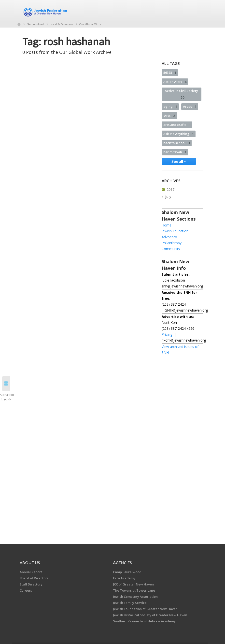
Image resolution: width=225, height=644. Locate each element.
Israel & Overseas (61, 24)
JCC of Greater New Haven (133, 584)
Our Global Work (90, 24)
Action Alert (175, 82)
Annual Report (31, 572)
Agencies (122, 562)
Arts (169, 116)
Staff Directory (31, 584)
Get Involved (35, 24)
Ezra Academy (124, 578)
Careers (26, 590)
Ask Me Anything (179, 134)
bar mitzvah (175, 152)
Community (171, 249)
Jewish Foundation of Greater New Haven (145, 609)
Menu (197, 10)
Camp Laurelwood (127, 572)
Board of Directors (34, 578)
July (168, 197)
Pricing (167, 334)
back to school (177, 143)
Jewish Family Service (130, 603)
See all (179, 161)
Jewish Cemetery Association (135, 597)
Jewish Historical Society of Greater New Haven (150, 615)
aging (170, 106)
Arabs (190, 106)
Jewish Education (175, 231)
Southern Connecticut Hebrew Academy (144, 621)
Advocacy (169, 237)
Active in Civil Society (181, 94)
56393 (170, 73)
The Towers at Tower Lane (134, 590)
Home (19, 24)
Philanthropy (172, 243)
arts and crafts (177, 125)
